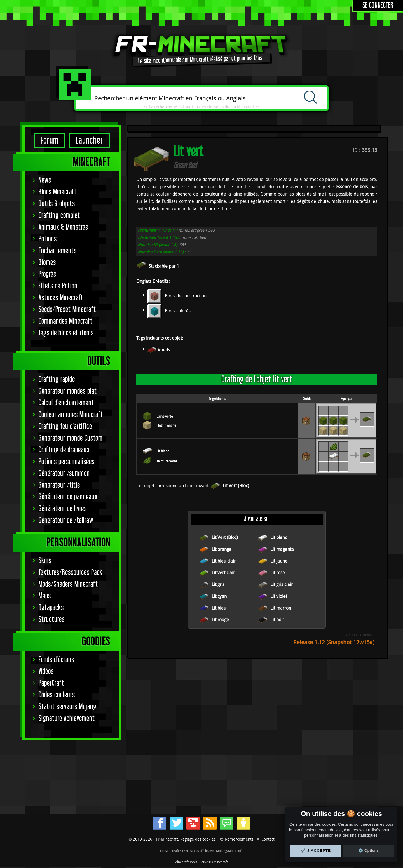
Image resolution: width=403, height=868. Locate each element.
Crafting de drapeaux (64, 450)
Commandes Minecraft (66, 321)
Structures (52, 619)
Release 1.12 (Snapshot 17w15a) (334, 642)
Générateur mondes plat (68, 391)
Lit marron (281, 608)
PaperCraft (51, 683)
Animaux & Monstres (63, 227)
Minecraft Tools (186, 862)
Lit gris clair (282, 584)
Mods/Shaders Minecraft (68, 584)
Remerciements (239, 839)
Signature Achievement (67, 718)
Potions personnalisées (67, 462)
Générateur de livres (63, 509)
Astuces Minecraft (61, 298)
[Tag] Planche (166, 425)
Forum (50, 141)
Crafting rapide (57, 379)
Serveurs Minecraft (214, 862)
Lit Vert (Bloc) (236, 486)
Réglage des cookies (198, 839)
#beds (164, 350)
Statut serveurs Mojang (68, 707)
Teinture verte (167, 461)
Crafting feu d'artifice (65, 426)
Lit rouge (220, 620)
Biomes (47, 263)
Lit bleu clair (224, 561)
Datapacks (51, 608)
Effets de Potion (58, 286)
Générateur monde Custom (71, 438)
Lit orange (222, 549)
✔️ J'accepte (316, 851)
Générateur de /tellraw (66, 520)
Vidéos (46, 671)
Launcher (89, 141)
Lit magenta (282, 549)
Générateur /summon (64, 473)
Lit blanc (163, 451)
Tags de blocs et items (66, 333)
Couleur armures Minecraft (71, 415)
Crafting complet (59, 216)
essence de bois (352, 187)
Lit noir (277, 620)
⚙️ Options (369, 851)
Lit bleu (219, 608)
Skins (45, 561)
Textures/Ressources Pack (71, 572)
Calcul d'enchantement (66, 403)
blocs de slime (310, 194)
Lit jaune (279, 561)
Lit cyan (219, 596)
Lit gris (218, 584)
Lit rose (278, 573)
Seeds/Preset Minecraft (67, 310)
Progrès (47, 274)
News (45, 180)
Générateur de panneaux (68, 497)
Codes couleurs (57, 695)
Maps (45, 596)
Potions (48, 239)
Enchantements (58, 251)
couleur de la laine (223, 194)
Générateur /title (59, 485)
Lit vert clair (223, 573)
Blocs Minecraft (58, 192)
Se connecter (378, 5)
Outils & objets (57, 204)
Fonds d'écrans (56, 660)
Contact (268, 839)
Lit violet (279, 596)
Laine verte (165, 416)
